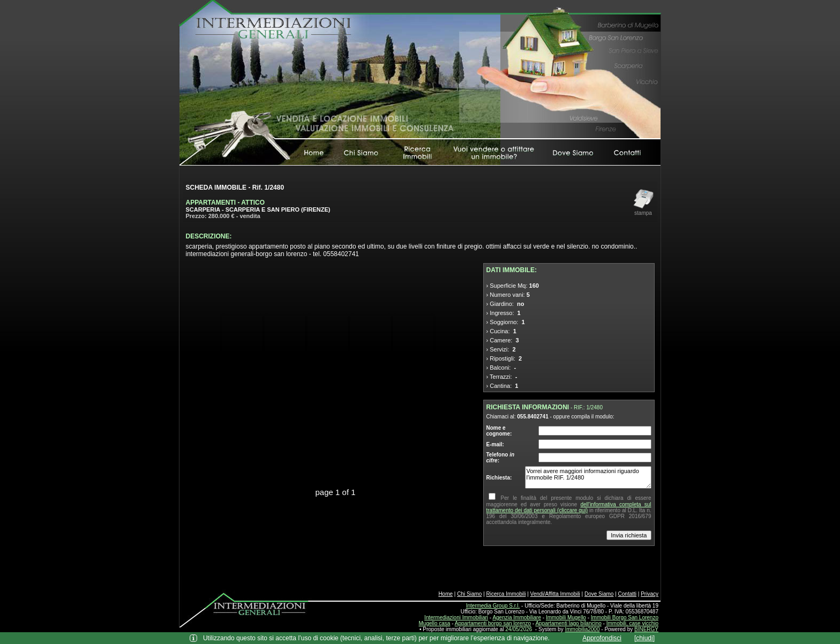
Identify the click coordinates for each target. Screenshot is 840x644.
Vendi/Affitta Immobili (555, 594)
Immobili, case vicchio (632, 623)
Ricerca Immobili (506, 594)
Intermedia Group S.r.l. (493, 606)
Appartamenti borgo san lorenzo (493, 623)
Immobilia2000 (582, 629)
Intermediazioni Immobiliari (456, 617)
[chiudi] (644, 638)
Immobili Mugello (566, 617)
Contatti (627, 594)
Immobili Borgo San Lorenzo (625, 617)
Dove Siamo (599, 594)
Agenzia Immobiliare (517, 617)
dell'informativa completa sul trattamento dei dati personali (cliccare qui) (569, 507)
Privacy (650, 594)
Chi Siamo (469, 594)
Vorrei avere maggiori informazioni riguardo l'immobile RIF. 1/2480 (588, 477)
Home (445, 594)
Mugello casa (435, 623)
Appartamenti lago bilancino (568, 623)
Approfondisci (602, 638)
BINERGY (646, 629)
